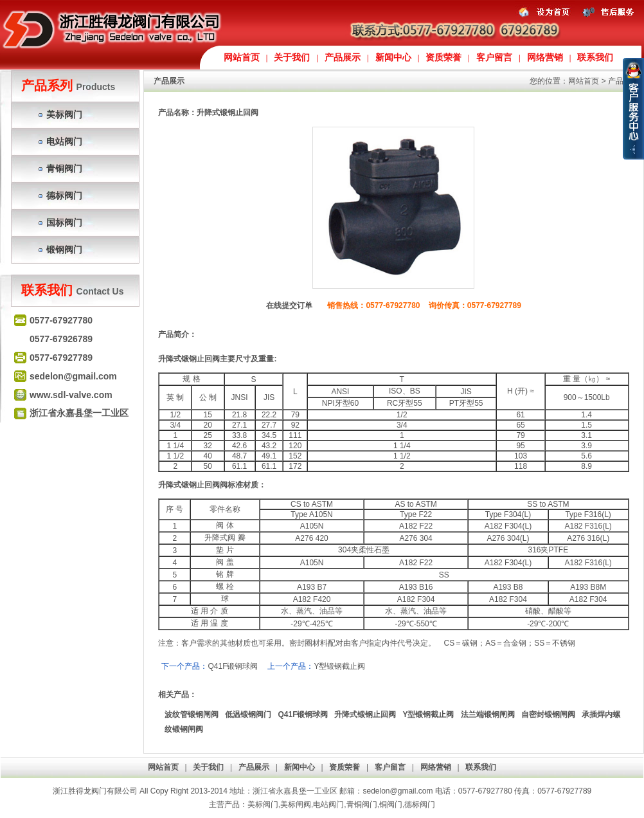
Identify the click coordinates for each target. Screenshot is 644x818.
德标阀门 (64, 195)
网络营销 (545, 58)
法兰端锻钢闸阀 (488, 714)
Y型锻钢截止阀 (339, 666)
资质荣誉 (443, 58)
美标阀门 (64, 114)
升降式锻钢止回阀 (365, 714)
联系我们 (595, 58)
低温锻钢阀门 (248, 714)
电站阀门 (64, 141)
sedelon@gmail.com (398, 791)
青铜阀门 (64, 168)
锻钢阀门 (64, 250)
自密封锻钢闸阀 (548, 714)
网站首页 (242, 58)
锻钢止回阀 (201, 359)
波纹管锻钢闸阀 (192, 714)
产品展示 (343, 58)
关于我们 (292, 58)
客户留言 (494, 58)
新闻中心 (393, 58)
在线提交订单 (289, 305)
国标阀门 (64, 223)
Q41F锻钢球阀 (233, 666)
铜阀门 (391, 804)
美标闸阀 (296, 804)
